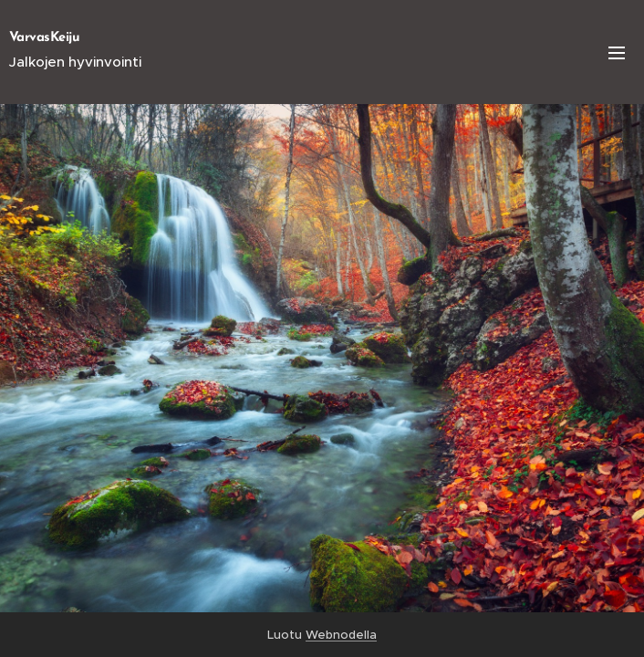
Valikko (617, 53)
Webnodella (341, 635)
